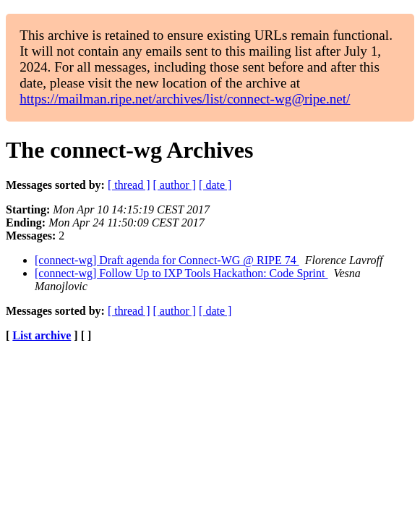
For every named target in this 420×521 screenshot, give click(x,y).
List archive (42, 335)
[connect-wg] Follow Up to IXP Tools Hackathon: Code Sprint (181, 273)
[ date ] (215, 185)
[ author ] (175, 185)
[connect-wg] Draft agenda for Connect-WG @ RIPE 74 (167, 260)
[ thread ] (129, 185)
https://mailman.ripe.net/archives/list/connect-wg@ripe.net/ (185, 99)
